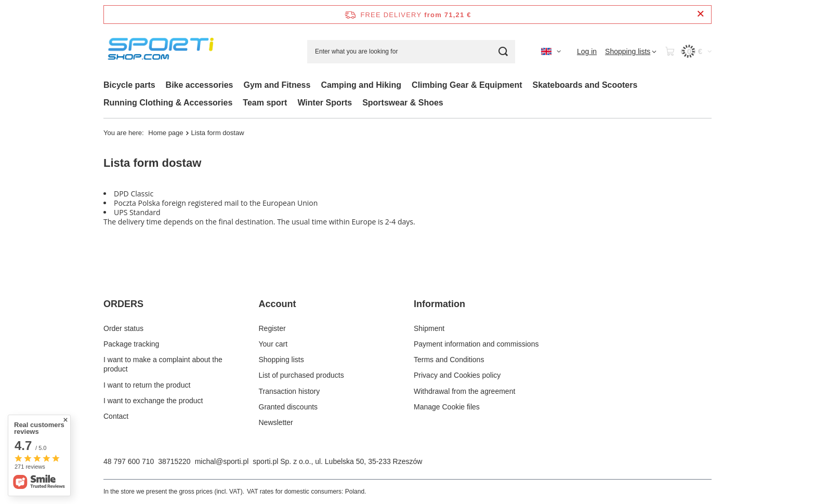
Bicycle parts (129, 85)
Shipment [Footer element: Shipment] (429, 328)
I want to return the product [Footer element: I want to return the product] (147, 385)
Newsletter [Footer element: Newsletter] (276, 422)
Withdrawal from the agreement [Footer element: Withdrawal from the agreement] (464, 391)
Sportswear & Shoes (403, 103)
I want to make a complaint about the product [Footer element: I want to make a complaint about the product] (163, 364)
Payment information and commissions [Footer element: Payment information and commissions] (476, 344)
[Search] (503, 52)
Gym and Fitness (277, 85)
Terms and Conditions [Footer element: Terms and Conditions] (449, 360)
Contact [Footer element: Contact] (116, 416)
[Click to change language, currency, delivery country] (551, 51)
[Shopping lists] (631, 51)
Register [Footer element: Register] (272, 328)
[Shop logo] (163, 52)
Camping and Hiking (361, 85)
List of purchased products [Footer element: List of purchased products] (301, 375)
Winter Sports (325, 103)
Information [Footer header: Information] (439, 304)
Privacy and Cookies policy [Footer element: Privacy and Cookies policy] (457, 375)
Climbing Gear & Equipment (467, 85)
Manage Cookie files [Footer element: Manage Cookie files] (447, 407)
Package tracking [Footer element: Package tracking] (131, 344)
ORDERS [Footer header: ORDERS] (123, 304)
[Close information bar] (700, 14)
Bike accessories (200, 85)
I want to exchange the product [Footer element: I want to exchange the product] (153, 401)
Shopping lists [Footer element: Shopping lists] (281, 360)
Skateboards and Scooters (585, 85)
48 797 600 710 (129, 461)
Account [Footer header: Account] (278, 304)
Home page (166, 133)
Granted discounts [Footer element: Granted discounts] (288, 407)
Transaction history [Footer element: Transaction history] (290, 391)
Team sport (265, 103)
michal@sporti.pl (222, 461)
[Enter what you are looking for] (411, 52)
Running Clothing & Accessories (168, 103)
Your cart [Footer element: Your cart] (273, 344)
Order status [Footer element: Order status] (123, 328)
